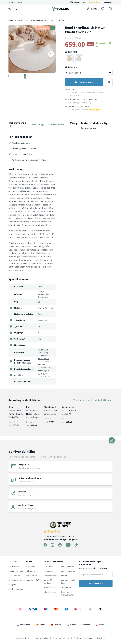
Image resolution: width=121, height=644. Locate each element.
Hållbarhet (30, 571)
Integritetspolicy (41, 638)
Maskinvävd (43, 320)
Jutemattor (66, 587)
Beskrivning (38, 124)
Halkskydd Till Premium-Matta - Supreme (45, 361)
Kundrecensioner (16, 589)
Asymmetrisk (43, 294)
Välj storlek (71, 67)
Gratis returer (14, 576)
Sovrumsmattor (51, 587)
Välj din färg (71, 52)
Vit (39, 302)
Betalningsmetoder (17, 580)
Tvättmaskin (43, 350)
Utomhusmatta (50, 592)
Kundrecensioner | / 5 (61, 529)
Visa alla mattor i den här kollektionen (93, 400)
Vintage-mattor (68, 567)
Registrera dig (96, 583)
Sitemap (89, 638)
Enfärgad (41, 291)
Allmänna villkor (23, 638)
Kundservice (14, 567)
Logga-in (12, 585)
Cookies (77, 638)
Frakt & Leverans (16, 571)
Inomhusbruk (43, 355)
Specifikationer (57, 124)
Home (11, 20)
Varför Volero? (32, 576)
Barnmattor (49, 571)
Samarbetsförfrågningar (36, 580)
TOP (112, 440)
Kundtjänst (108, 2)
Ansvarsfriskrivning (61, 638)
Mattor (64, 576)
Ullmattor (48, 567)
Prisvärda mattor (51, 576)
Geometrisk (43, 297)
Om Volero (31, 567)
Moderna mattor (68, 571)
